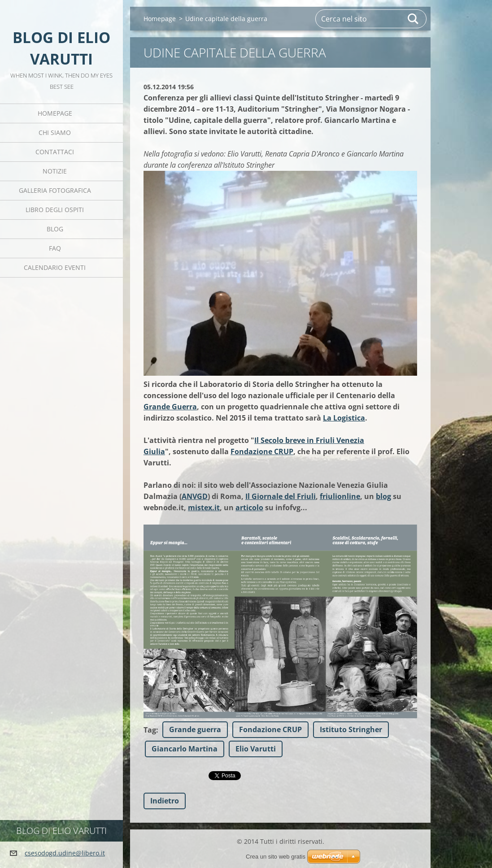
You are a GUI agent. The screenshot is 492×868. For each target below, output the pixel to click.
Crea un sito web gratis (276, 857)
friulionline (340, 496)
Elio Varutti (256, 749)
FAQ (55, 248)
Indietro (165, 801)
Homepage (55, 113)
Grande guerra (195, 729)
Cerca (414, 19)
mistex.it (204, 508)
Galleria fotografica (55, 190)
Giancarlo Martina (185, 749)
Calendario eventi (55, 267)
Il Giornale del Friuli (281, 496)
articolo (249, 508)
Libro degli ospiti (55, 210)
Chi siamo (55, 132)
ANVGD (195, 496)
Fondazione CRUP (262, 451)
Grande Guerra (170, 407)
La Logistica (344, 418)
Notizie (55, 171)
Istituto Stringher (351, 729)
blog (383, 496)
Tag (150, 730)
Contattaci (55, 152)
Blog (55, 229)
